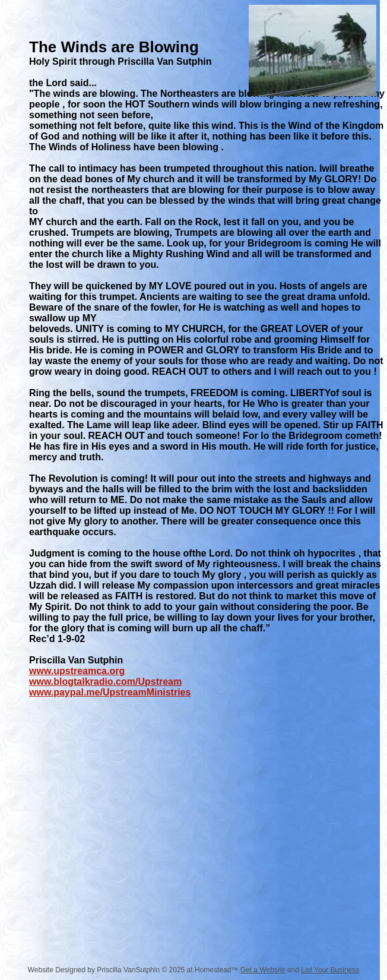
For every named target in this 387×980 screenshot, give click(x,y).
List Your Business (330, 970)
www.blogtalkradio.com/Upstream (105, 682)
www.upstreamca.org (77, 671)
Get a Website (263, 970)
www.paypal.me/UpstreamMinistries (110, 692)
